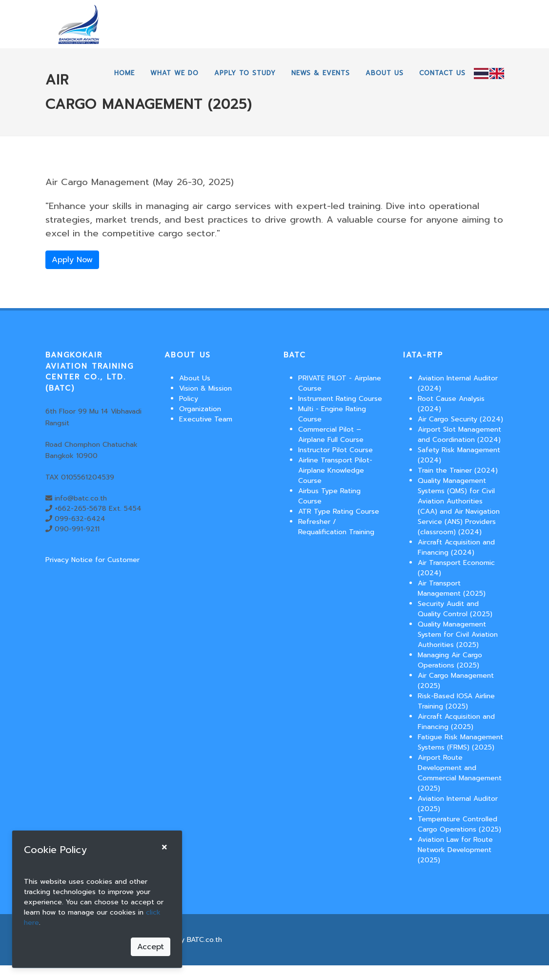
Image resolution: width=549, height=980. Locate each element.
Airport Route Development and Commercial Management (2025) (460, 773)
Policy (189, 399)
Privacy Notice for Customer (92, 560)
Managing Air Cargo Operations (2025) (450, 660)
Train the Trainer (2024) (458, 470)
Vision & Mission (205, 388)
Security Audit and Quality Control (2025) (455, 609)
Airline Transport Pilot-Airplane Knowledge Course (335, 470)
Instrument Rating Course (340, 399)
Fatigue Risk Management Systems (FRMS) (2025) (460, 742)
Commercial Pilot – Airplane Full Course (331, 435)
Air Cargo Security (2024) (460, 419)
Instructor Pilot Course (335, 450)
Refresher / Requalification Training (336, 527)
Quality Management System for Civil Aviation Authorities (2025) (458, 635)
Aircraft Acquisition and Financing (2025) (456, 722)
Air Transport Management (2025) (452, 588)
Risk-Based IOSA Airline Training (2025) (456, 701)
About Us (195, 378)
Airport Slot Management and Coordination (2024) (459, 435)
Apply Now (72, 260)
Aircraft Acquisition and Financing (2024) (456, 547)
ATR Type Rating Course (339, 511)
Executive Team (206, 419)
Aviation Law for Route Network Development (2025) (455, 850)
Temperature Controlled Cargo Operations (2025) (459, 824)
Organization (200, 409)
